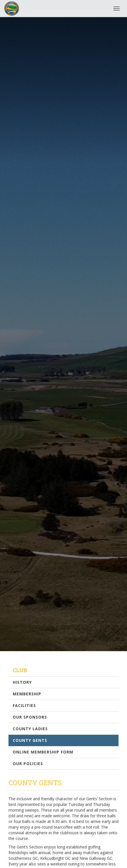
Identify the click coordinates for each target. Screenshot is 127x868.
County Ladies (30, 729)
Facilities (24, 705)
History (22, 682)
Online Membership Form (43, 752)
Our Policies (28, 764)
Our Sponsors (30, 717)
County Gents (30, 740)
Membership (27, 694)
